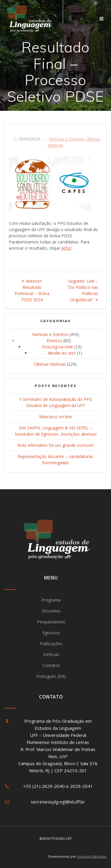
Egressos (51, 633)
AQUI (66, 248)
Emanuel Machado (92, 856)
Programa (51, 600)
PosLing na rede (58, 347)
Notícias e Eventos (67, 139)
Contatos (51, 665)
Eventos (54, 341)
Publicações (51, 644)
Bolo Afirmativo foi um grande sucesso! (55, 445)
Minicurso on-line (55, 417)
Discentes (51, 611)
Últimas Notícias (50, 364)
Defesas (51, 654)
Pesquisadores (51, 622)
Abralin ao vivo (62, 353)
